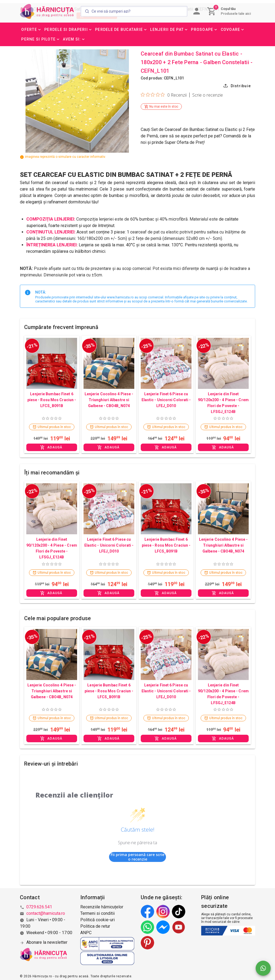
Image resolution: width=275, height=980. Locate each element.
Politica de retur (95, 926)
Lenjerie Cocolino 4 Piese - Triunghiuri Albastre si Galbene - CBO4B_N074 (109, 400)
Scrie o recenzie (208, 95)
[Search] (134, 11)
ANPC (86, 933)
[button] (31, 30)
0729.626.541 (39, 907)
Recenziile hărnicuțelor (102, 907)
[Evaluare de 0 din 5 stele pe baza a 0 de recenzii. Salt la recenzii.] (164, 95)
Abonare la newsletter (47, 942)
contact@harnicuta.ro (46, 913)
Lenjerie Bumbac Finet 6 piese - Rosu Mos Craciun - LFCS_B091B (52, 400)
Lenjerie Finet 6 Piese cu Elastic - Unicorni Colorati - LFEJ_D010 (166, 400)
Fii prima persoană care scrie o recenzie (137, 857)
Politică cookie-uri (97, 920)
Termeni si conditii (97, 913)
